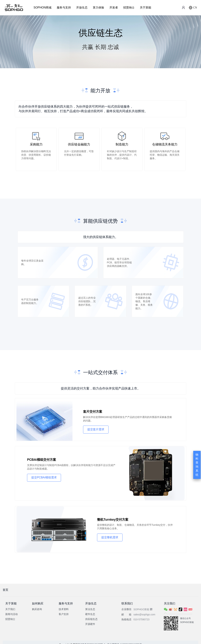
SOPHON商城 (43, 8)
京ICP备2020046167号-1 (92, 640)
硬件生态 (90, 610)
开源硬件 (90, 620)
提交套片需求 (97, 430)
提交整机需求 (111, 537)
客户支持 (64, 610)
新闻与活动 (11, 610)
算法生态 (90, 605)
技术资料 (64, 605)
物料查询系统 (197, 465)
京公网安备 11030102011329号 (125, 640)
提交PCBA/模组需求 (44, 478)
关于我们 (10, 605)
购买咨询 (37, 605)
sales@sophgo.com (144, 610)
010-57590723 (141, 615)
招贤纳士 (129, 8)
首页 (5, 585)
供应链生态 (91, 615)
